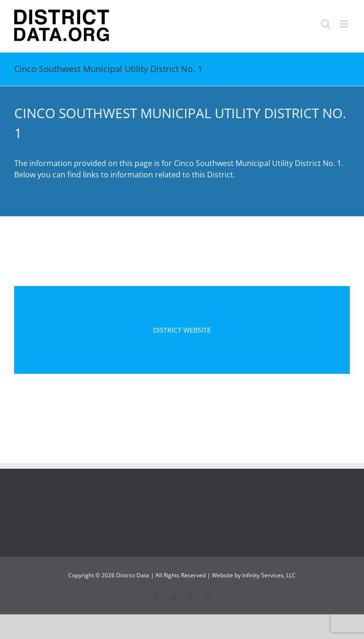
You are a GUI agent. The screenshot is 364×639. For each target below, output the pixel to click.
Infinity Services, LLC (269, 575)
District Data (133, 575)
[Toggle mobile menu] (345, 24)
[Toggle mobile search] (326, 24)
